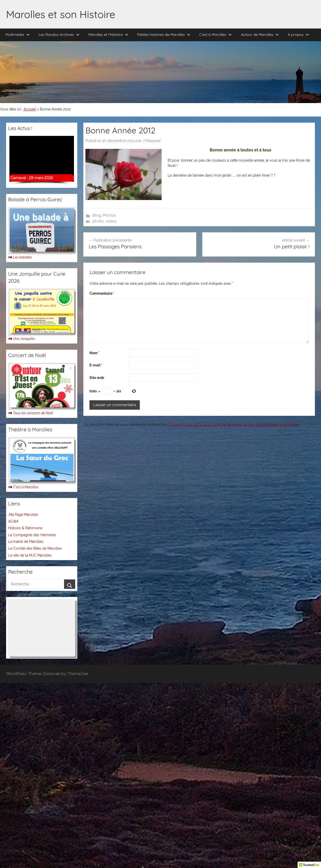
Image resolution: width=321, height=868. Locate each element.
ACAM (13, 521)
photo (98, 221)
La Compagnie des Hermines (32, 535)
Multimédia (18, 35)
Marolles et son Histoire (61, 14)
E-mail (96, 365)
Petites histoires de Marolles (164, 35)
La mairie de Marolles (26, 542)
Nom (95, 353)
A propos (298, 35)
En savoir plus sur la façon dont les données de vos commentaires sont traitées (234, 424)
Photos (109, 215)
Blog (97, 215)
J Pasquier (152, 141)
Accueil (30, 109)
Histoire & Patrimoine (25, 528)
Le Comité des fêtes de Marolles (35, 548)
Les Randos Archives (59, 35)
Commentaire (102, 293)
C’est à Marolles (216, 35)
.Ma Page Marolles (23, 515)
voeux (111, 221)
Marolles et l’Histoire (108, 35)
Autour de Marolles (260, 35)
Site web (97, 378)
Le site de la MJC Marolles (30, 555)
